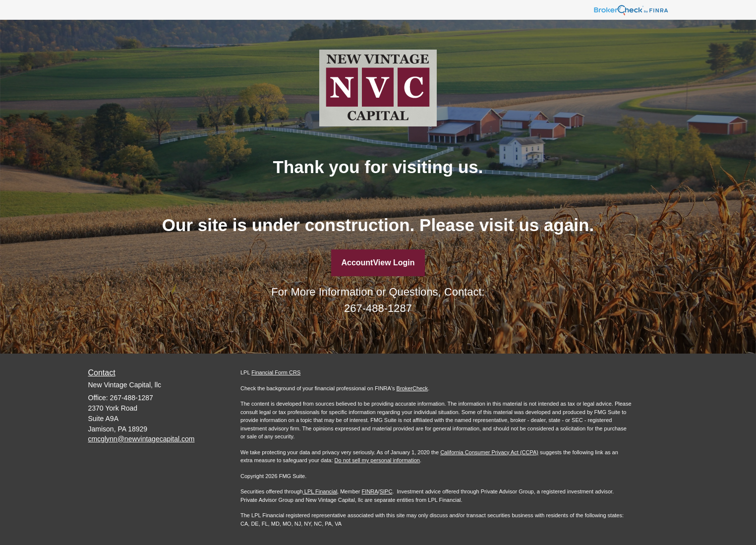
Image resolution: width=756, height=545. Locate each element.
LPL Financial (320, 491)
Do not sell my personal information (377, 460)
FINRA (370, 491)
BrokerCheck (412, 388)
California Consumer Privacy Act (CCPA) (489, 452)
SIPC (386, 491)
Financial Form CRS (276, 372)
